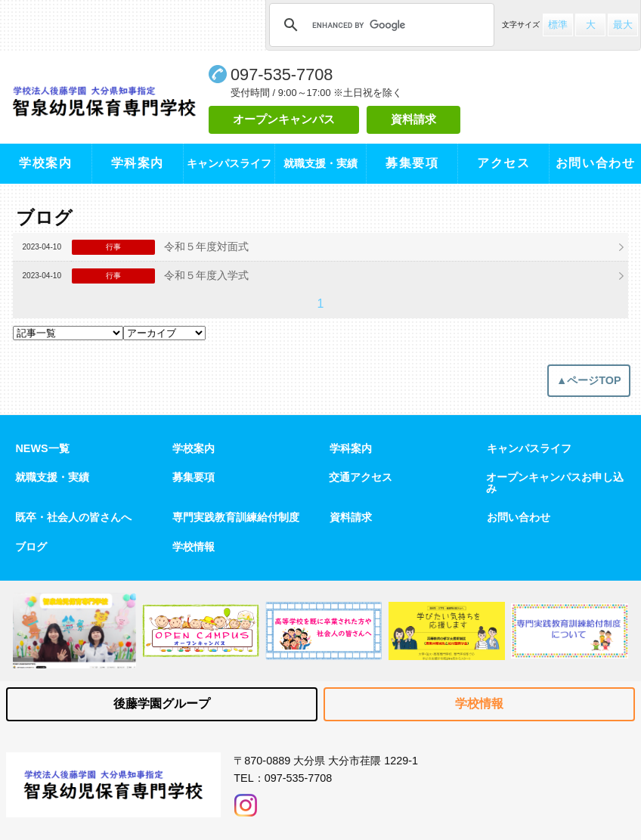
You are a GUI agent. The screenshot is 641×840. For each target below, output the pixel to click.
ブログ (31, 547)
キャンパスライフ (529, 448)
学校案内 (45, 163)
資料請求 (413, 119)
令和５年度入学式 (206, 275)
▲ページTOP (589, 380)
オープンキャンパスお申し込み (555, 483)
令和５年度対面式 (206, 246)
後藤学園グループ (162, 704)
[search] (379, 25)
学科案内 (138, 163)
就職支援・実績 (52, 477)
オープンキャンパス (284, 119)
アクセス (503, 163)
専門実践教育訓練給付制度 (236, 517)
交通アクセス (361, 477)
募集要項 (412, 163)
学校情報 (194, 547)
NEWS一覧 (42, 448)
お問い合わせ (596, 163)
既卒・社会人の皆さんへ (73, 517)
